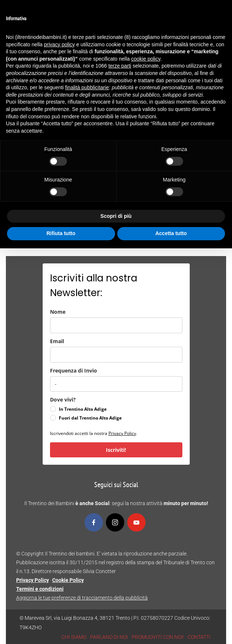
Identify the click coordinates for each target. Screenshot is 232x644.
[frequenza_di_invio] (116, 384)
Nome (58, 312)
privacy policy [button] (60, 44)
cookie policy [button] (146, 59)
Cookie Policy (68, 580)
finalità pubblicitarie (87, 87)
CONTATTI (199, 637)
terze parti (120, 66)
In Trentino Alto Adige (83, 409)
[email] (116, 355)
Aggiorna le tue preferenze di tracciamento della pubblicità (82, 598)
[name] (116, 325)
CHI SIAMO (74, 637)
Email (57, 341)
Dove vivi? (63, 400)
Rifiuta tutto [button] (61, 233)
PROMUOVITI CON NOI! (158, 637)
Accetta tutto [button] (171, 233)
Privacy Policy (122, 433)
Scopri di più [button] (116, 216)
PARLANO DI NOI (109, 637)
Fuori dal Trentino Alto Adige (90, 418)
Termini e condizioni (40, 589)
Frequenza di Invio (74, 370)
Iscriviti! (116, 450)
